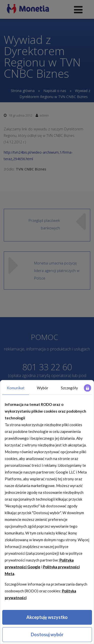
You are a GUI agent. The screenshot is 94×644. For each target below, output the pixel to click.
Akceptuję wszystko (47, 617)
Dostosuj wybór (47, 634)
